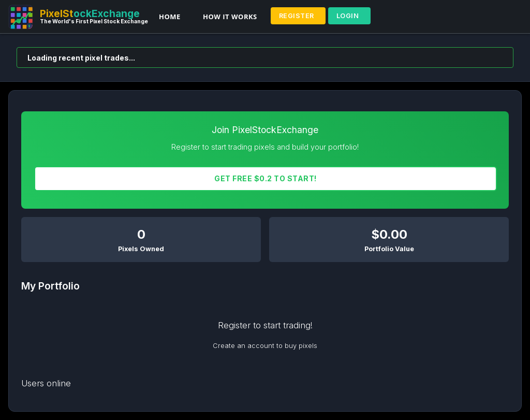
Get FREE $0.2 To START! (266, 178)
